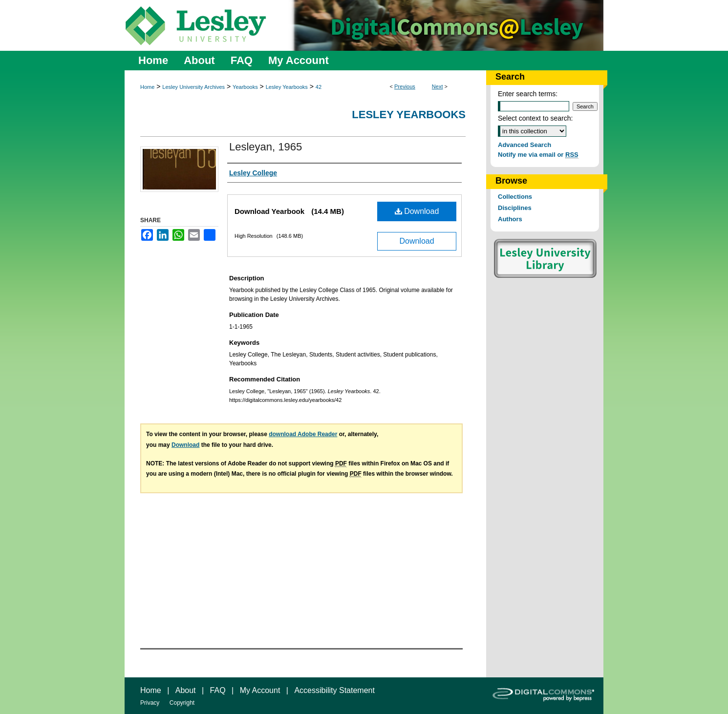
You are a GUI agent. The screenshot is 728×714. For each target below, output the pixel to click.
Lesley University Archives (193, 87)
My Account (260, 690)
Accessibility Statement (334, 690)
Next (438, 86)
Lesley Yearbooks (287, 87)
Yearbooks (245, 87)
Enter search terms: (528, 94)
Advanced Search (525, 145)
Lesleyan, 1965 (266, 147)
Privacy (150, 703)
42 (319, 87)
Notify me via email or (538, 155)
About (186, 690)
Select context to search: (535, 118)
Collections (515, 197)
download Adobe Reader (303, 434)
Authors (510, 219)
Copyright (182, 703)
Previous (405, 86)
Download (417, 211)
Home (147, 87)
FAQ (218, 690)
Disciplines (515, 208)
